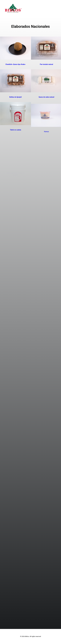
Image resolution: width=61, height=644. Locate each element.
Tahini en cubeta (16, 140)
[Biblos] (13, 8)
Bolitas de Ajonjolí (16, 97)
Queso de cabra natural (46, 97)
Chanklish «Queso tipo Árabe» (16, 64)
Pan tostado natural (46, 64)
